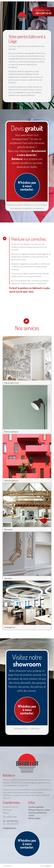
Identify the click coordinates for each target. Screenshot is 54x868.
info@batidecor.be (9, 828)
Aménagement (10, 627)
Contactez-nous (43, 12)
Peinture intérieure (11, 432)
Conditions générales (36, 807)
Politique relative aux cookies (39, 810)
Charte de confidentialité (38, 813)
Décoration (8, 578)
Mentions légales (35, 818)
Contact (31, 815)
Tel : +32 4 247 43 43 (10, 821)
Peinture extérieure (11, 481)
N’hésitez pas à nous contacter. (27, 186)
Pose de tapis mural (11, 383)
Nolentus (49, 866)
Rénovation (8, 529)
